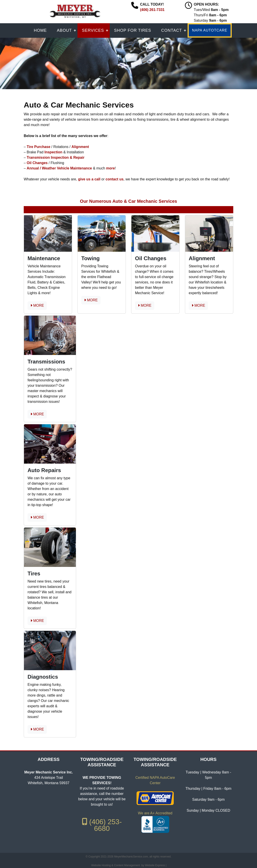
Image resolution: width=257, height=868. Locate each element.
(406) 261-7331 (152, 10)
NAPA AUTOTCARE (210, 30)
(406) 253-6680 (102, 825)
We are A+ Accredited (155, 813)
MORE (37, 305)
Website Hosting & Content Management (116, 865)
